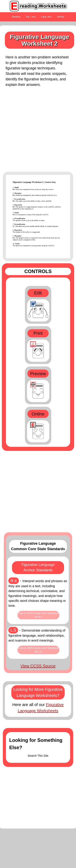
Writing (61, 17)
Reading (16, 17)
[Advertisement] (38, 132)
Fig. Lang (31, 17)
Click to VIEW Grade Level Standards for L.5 (38, 650)
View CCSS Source (38, 666)
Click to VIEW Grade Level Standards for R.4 (38, 615)
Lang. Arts (46, 17)
